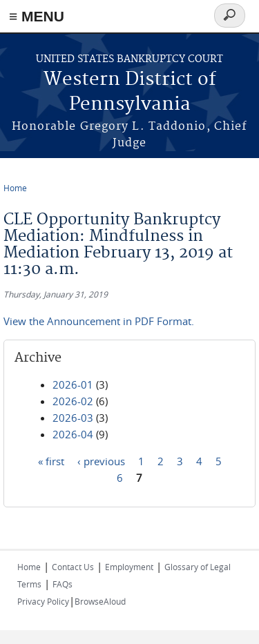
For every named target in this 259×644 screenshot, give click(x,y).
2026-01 (73, 384)
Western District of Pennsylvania (130, 92)
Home (15, 188)
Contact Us (73, 567)
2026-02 (73, 401)
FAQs (63, 584)
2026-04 (73, 434)
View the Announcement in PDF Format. (99, 321)
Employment (129, 567)
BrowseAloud (100, 601)
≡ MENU (37, 16)
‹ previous (101, 461)
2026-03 (73, 418)
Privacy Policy (43, 601)
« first (51, 461)
